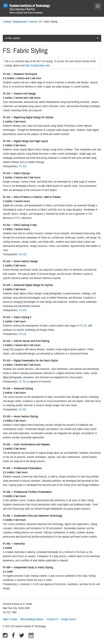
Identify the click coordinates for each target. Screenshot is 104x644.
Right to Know (10, 619)
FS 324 (23, 310)
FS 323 (23, 166)
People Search (69, 619)
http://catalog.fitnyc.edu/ (38, 66)
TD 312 (23, 382)
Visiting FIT (52, 619)
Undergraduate (20, 22)
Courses (33, 22)
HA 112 (23, 254)
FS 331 (83, 326)
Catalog (7, 22)
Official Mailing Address (32, 619)
